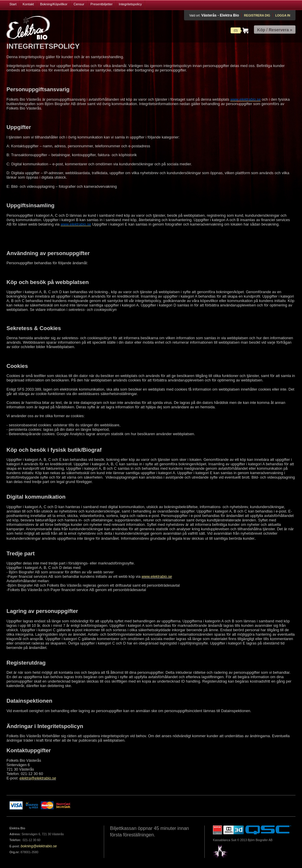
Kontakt (28, 4)
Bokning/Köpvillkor (54, 4)
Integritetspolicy (130, 4)
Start (13, 4)
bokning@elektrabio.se (39, 846)
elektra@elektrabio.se (38, 778)
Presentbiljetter (102, 4)
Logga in (283, 15)
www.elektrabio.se (157, 576)
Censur (79, 4)
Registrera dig (257, 15)
